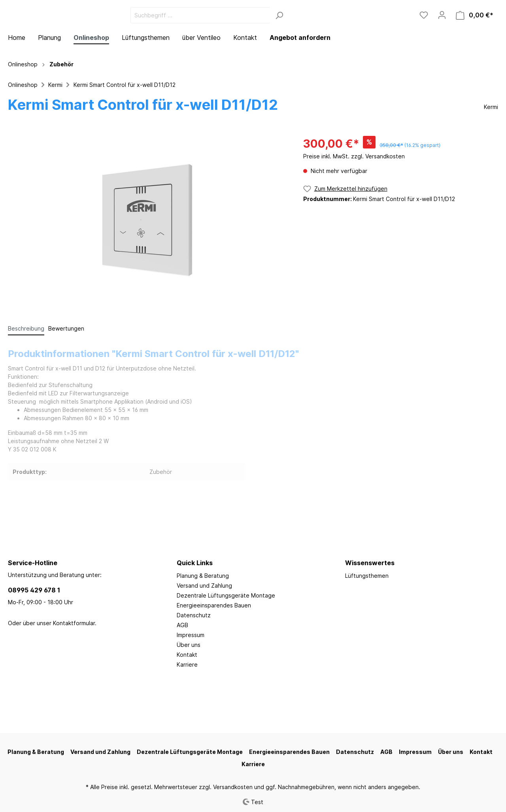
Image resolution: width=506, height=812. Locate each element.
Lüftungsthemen (367, 576)
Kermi (55, 128)
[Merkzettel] (424, 37)
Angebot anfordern (300, 81)
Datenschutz (194, 615)
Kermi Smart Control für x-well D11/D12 (125, 128)
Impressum (191, 635)
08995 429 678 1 (34, 590)
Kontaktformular (74, 623)
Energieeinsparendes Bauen (214, 605)
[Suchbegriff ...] (260, 37)
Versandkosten (233, 787)
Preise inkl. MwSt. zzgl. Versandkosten (354, 200)
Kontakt (187, 655)
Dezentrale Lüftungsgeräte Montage (226, 595)
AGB (182, 625)
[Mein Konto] (442, 37)
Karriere (187, 664)
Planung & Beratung (203, 576)
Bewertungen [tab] (66, 372)
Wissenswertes (370, 563)
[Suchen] (339, 37)
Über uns (189, 645)
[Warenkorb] (475, 37)
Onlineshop (23, 128)
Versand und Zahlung (204, 586)
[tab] (26, 372)
